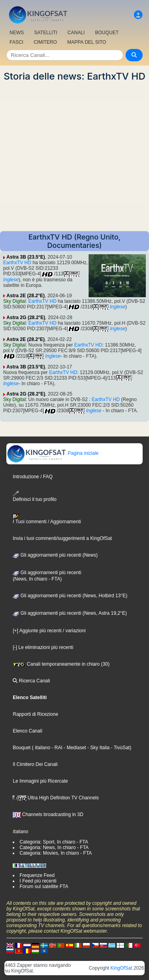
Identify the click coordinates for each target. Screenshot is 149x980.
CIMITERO (45, 42)
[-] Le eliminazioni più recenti (43, 647)
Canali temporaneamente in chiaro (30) (61, 664)
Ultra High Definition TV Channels (56, 798)
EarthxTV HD (17, 263)
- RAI (56, 748)
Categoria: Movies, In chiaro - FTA (56, 853)
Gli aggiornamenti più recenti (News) (55, 555)
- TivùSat (120, 748)
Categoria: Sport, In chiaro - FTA (54, 842)
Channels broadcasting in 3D (48, 814)
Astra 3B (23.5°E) (26, 257)
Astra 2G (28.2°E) (26, 318)
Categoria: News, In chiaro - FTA (54, 848)
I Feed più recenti (38, 881)
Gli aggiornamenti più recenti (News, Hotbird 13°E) (70, 596)
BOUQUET (107, 33)
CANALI (76, 33)
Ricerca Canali (31, 681)
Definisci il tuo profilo (35, 496)
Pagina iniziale (53, 453)
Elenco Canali (27, 731)
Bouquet (22, 748)
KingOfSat (121, 968)
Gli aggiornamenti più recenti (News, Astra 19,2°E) (70, 613)
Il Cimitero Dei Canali (35, 764)
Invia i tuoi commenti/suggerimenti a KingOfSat (62, 538)
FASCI (16, 42)
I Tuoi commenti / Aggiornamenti (47, 519)
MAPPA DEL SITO (87, 42)
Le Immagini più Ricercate (40, 781)
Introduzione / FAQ (33, 477)
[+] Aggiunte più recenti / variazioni (49, 631)
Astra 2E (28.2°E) (25, 296)
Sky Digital (15, 301)
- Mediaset (74, 748)
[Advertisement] (74, 157)
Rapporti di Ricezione (35, 714)
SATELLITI (46, 33)
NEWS (17, 33)
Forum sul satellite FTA (44, 886)
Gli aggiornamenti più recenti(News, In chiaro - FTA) (47, 576)
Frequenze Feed (37, 875)
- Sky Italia (98, 748)
